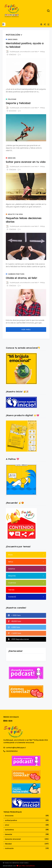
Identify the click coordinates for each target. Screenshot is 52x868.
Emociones (13, 39)
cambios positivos (16, 274)
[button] (4, 24)
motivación (9, 848)
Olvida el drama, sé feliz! (21, 278)
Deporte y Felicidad (18, 103)
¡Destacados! (15, 651)
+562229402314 (10, 751)
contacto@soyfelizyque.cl (15, 748)
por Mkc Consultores (27, 866)
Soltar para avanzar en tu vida (26, 162)
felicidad (12, 99)
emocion (12, 158)
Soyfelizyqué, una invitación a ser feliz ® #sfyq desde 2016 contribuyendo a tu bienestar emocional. (26, 735)
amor (7, 825)
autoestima (9, 830)
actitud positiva (11, 820)
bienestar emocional (13, 839)
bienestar (9, 834)
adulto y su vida (15, 214)
